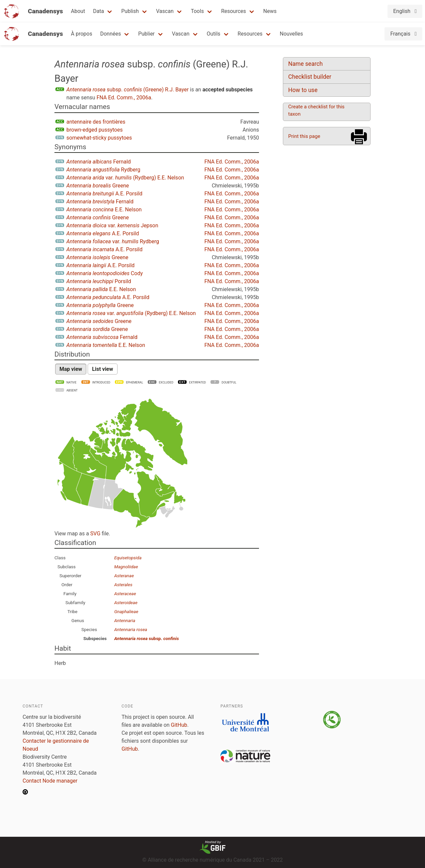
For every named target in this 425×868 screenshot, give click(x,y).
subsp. (147, 638)
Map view (71, 369)
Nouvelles (292, 34)
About (78, 11)
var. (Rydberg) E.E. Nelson (125, 178)
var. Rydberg (113, 241)
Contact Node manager (50, 781)
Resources (234, 11)
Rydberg (103, 170)
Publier (146, 34)
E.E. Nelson (104, 210)
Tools (197, 11)
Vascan (165, 11)
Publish (130, 11)
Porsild (99, 281)
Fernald (99, 162)
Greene (98, 186)
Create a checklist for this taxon (316, 110)
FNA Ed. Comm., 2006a (124, 98)
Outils (214, 34)
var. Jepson (112, 225)
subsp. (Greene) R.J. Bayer (127, 90)
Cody (105, 273)
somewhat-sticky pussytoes (99, 138)
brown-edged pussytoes (94, 130)
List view (102, 369)
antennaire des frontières (96, 122)
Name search (305, 64)
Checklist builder (310, 77)
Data (98, 11)
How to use (303, 90)
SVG (95, 534)
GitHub (179, 725)
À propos (82, 34)
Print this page (304, 136)
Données (111, 34)
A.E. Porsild (104, 194)
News (270, 11)
